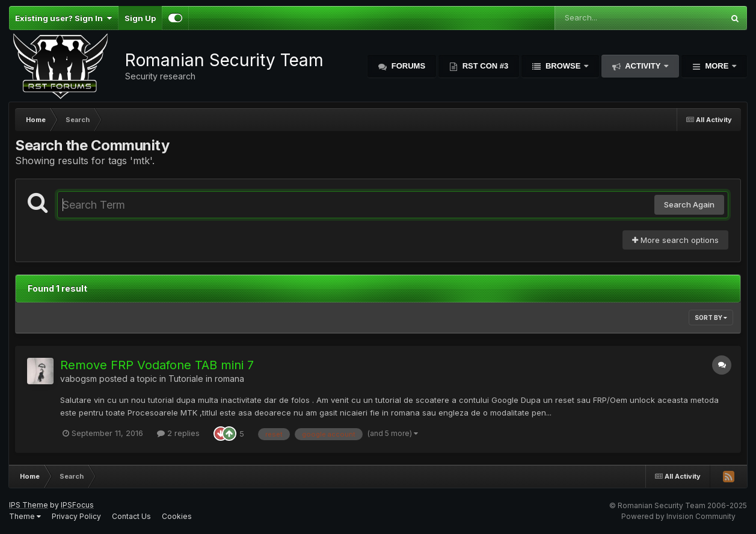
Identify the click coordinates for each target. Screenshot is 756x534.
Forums (407, 66)
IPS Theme (29, 505)
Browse (563, 66)
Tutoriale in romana (206, 379)
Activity (643, 66)
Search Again (689, 204)
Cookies (177, 516)
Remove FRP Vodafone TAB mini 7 (157, 365)
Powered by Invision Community (678, 516)
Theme (25, 516)
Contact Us (131, 516)
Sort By (711, 318)
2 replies (178, 433)
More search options (675, 240)
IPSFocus (77, 505)
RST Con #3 (484, 66)
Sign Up (140, 18)
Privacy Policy (76, 516)
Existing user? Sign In (63, 18)
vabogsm (78, 379)
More (717, 66)
